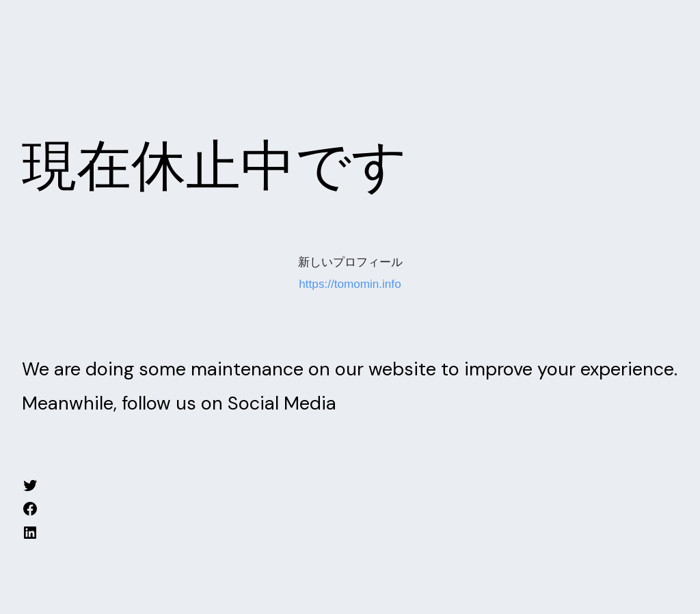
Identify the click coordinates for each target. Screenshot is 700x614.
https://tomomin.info (350, 284)
